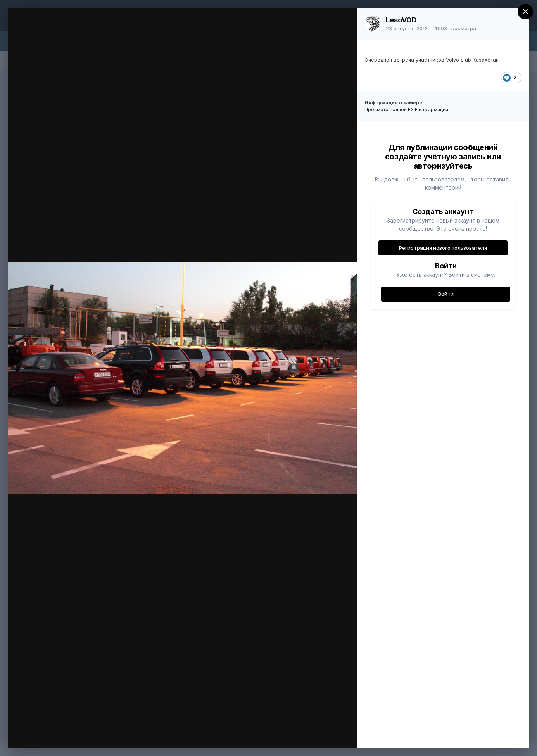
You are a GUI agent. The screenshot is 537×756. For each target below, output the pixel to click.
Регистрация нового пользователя (443, 248)
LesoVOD (401, 20)
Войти (446, 294)
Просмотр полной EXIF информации (406, 110)
